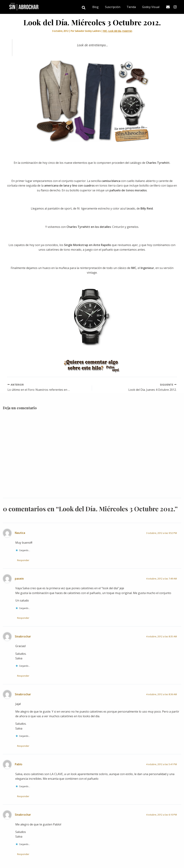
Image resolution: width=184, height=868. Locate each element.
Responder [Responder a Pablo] (23, 796)
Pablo (19, 764)
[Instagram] (175, 7)
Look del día (115, 31)
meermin (127, 31)
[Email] (168, 7)
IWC (105, 31)
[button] (86, 8)
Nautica (20, 533)
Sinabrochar (23, 636)
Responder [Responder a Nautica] (23, 560)
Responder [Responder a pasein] (23, 618)
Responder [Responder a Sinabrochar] (23, 676)
